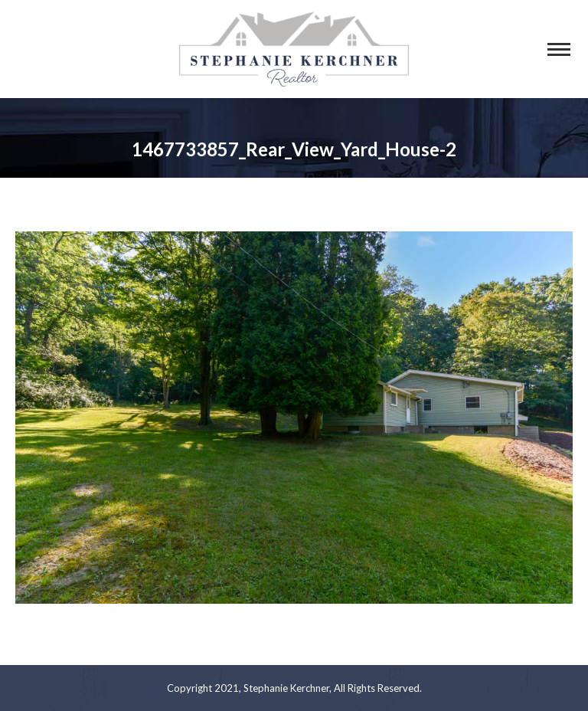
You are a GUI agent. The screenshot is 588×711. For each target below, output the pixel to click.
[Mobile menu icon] (559, 49)
